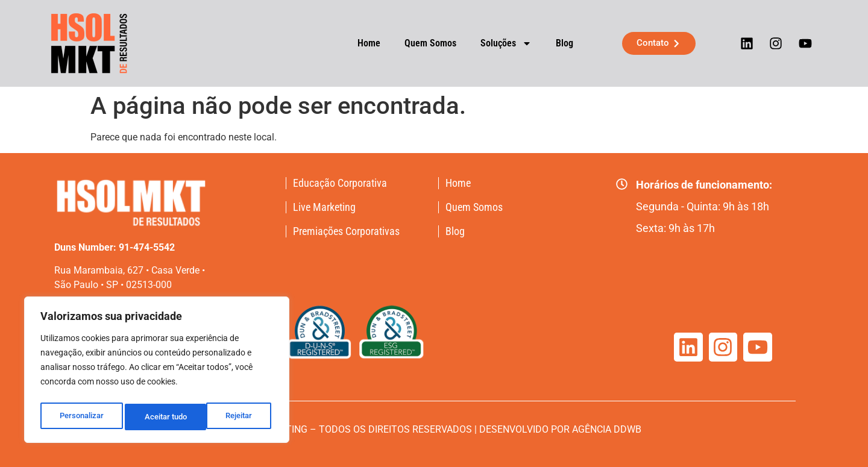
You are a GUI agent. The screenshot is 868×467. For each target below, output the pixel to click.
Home (360, 43)
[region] (157, 372)
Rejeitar (158, 417)
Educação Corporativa (340, 183)
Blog (555, 43)
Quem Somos (421, 43)
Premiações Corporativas (346, 231)
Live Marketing (324, 207)
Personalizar (81, 417)
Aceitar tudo (233, 417)
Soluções (497, 43)
